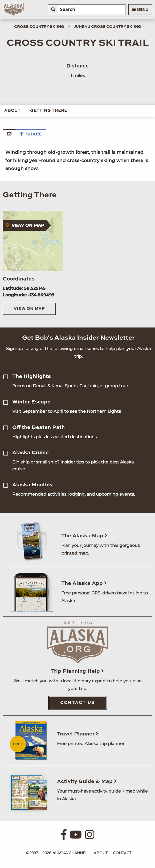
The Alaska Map (84, 536)
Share (31, 134)
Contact (122, 853)
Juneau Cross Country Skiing (107, 27)
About (12, 111)
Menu (140, 10)
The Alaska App (84, 584)
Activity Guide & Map (87, 782)
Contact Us (78, 703)
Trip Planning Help (77, 671)
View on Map (29, 309)
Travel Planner (78, 734)
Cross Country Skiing (39, 27)
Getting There (49, 111)
